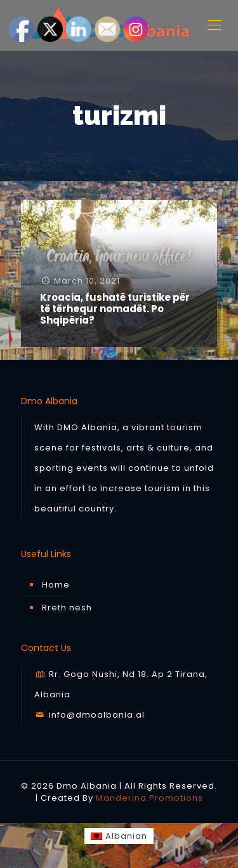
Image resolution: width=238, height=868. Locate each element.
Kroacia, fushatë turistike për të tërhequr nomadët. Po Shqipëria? (115, 309)
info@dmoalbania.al (89, 715)
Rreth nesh (67, 608)
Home (56, 585)
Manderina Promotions (149, 798)
